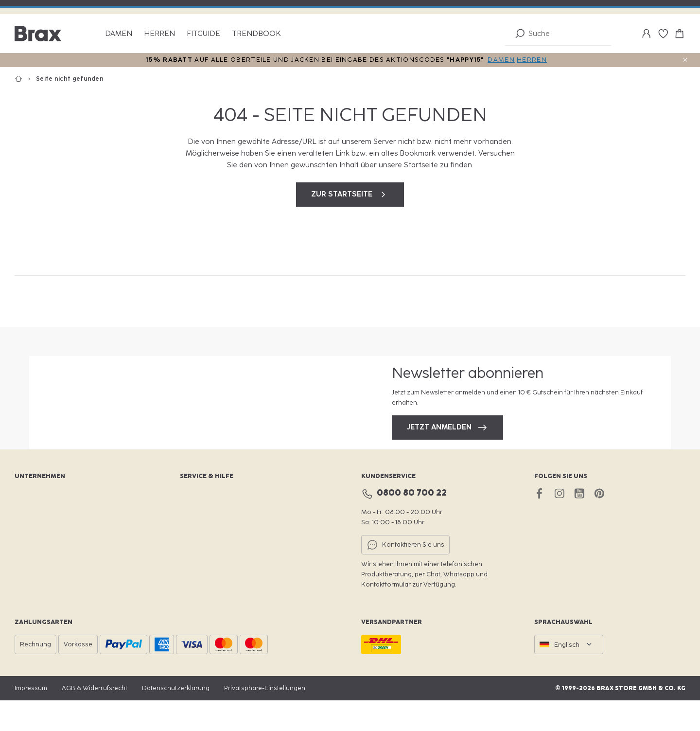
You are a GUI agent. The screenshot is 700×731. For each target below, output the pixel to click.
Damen (119, 34)
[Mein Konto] (647, 34)
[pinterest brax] (599, 524)
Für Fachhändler (39, 575)
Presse (25, 591)
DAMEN (501, 60)
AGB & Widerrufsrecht (95, 719)
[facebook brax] (539, 524)
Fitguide (203, 34)
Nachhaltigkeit (36, 558)
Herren (159, 34)
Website (27, 525)
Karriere (27, 542)
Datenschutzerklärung (176, 719)
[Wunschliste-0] (663, 34)
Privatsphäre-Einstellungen (265, 719)
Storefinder (197, 542)
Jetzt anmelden (447, 443)
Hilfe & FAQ (197, 591)
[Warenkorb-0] (680, 34)
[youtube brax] (579, 524)
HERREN (532, 60)
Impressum (31, 719)
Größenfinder (200, 558)
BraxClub (193, 525)
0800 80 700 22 (412, 524)
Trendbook (256, 34)
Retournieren (200, 575)
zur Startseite (350, 195)
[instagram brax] (559, 524)
